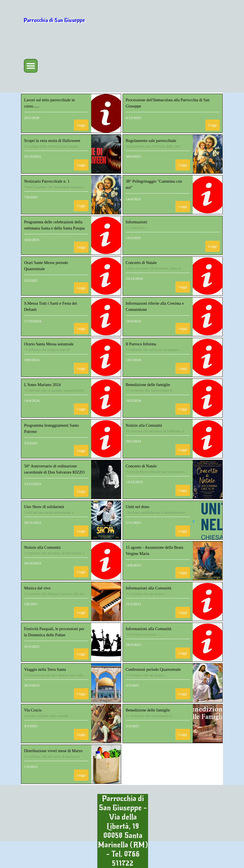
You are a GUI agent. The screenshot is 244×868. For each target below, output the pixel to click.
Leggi (81, 125)
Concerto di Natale (141, 263)
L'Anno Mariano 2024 (42, 385)
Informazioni (136, 222)
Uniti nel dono (138, 507)
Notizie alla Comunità (144, 425)
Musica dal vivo (37, 588)
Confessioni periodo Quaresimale (153, 669)
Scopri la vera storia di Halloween (52, 141)
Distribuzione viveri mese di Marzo (53, 751)
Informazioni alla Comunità (149, 588)
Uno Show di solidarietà (44, 507)
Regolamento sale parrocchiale (151, 141)
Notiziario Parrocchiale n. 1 (47, 181)
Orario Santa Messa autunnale (49, 344)
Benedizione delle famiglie (148, 385)
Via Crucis (33, 710)
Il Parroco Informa (141, 344)
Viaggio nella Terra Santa (45, 669)
